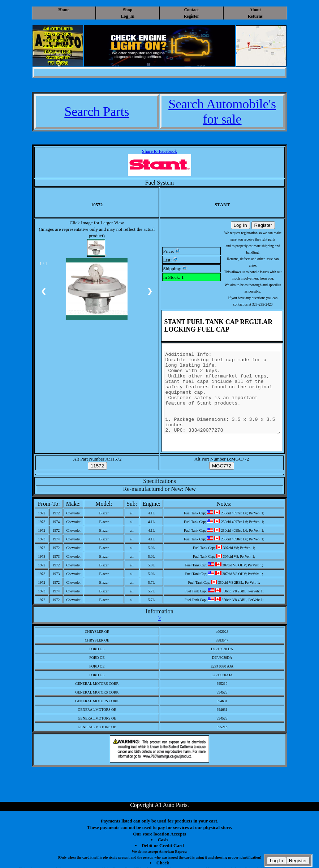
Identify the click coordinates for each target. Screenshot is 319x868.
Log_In (128, 16)
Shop (128, 10)
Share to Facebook (159, 151)
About (255, 10)
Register (191, 16)
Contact (191, 10)
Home (64, 10)
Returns (255, 16)
